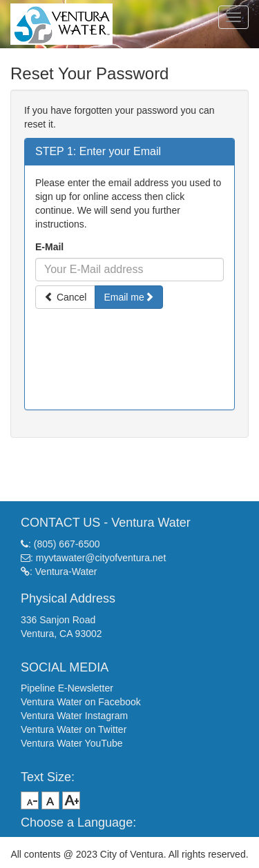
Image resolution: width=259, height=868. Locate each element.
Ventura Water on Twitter (74, 729)
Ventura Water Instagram (74, 716)
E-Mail (49, 247)
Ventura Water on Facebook (81, 702)
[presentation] (130, 348)
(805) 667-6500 (67, 544)
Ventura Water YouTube (72, 743)
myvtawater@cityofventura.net (101, 558)
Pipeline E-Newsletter (67, 688)
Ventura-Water (66, 572)
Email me (128, 297)
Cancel (65, 297)
